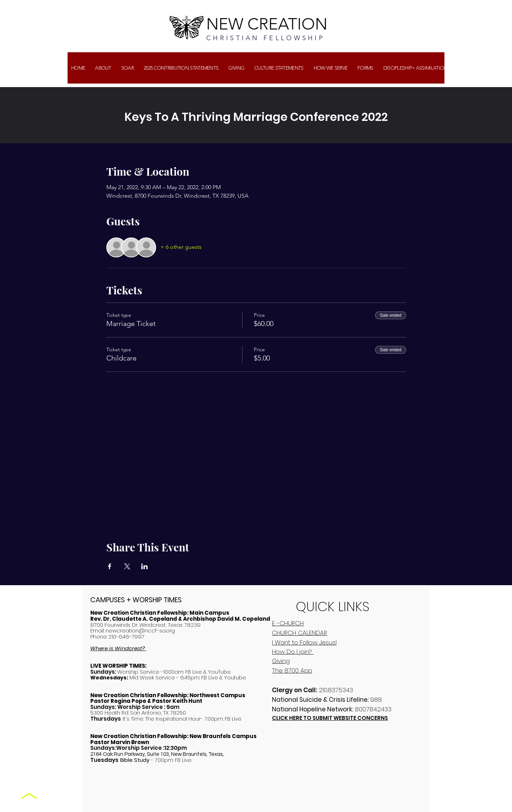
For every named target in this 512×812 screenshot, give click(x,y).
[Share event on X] (127, 566)
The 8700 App (292, 671)
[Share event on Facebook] (110, 566)
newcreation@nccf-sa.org (140, 631)
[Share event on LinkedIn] (145, 566)
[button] (236, 68)
